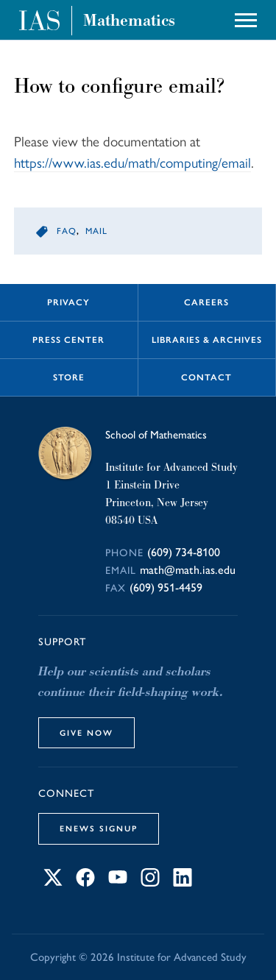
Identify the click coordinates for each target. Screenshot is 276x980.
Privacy (68, 302)
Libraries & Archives (207, 340)
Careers (206, 302)
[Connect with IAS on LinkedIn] (183, 883)
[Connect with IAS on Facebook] (85, 883)
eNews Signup (99, 828)
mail (96, 231)
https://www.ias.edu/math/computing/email (132, 163)
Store (69, 377)
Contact (206, 377)
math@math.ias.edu (188, 570)
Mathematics (129, 21)
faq (67, 231)
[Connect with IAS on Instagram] (150, 883)
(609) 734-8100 (184, 552)
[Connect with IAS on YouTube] (118, 883)
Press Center (68, 340)
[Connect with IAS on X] (53, 883)
